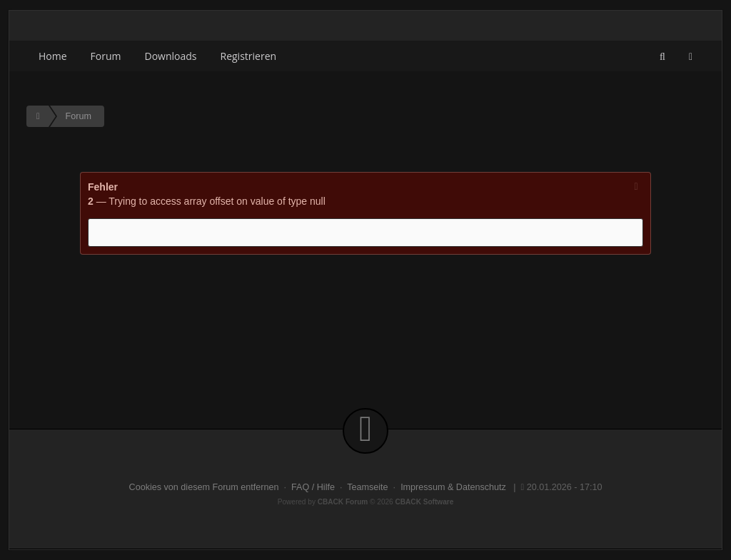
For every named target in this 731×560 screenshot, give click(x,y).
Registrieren (249, 56)
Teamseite (367, 487)
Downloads (171, 56)
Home (53, 56)
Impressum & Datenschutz (453, 487)
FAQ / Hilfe (313, 487)
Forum (106, 56)
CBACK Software (425, 502)
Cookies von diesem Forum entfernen (204, 487)
